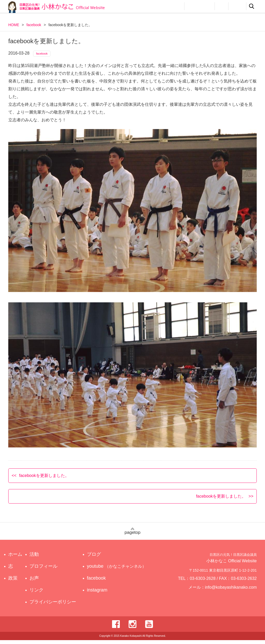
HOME (14, 25)
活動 (175, 6)
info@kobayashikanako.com (234, 593)
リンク (237, 6)
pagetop (132, 535)
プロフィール (200, 6)
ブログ (99, 558)
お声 (222, 6)
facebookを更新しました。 (44, 479)
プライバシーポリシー (54, 606)
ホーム (15, 558)
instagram (102, 594)
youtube (117, 570)
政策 (158, 6)
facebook (34, 25)
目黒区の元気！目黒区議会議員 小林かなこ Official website (56, 7)
